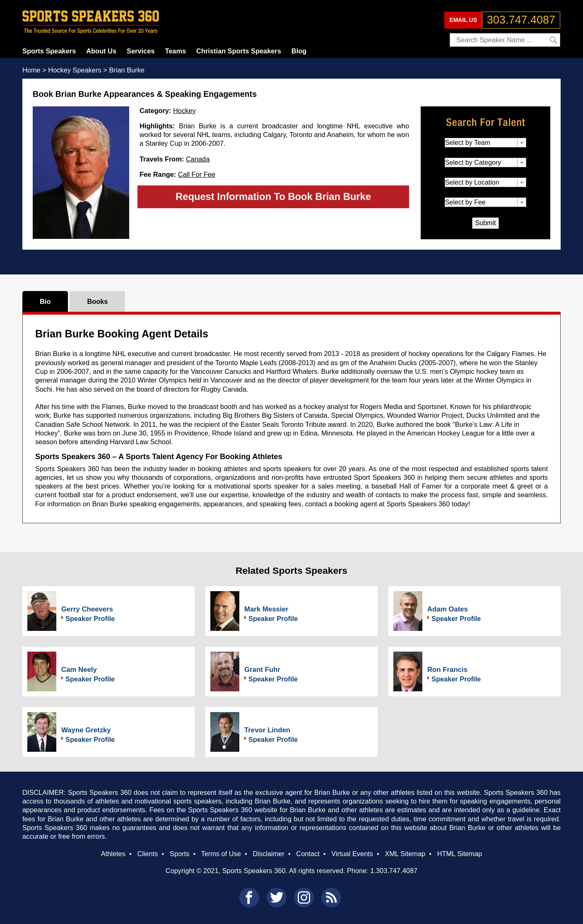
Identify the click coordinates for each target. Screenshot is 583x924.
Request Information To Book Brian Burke (273, 196)
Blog (299, 51)
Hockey (184, 111)
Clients (147, 854)
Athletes (113, 854)
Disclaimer (268, 854)
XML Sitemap (405, 854)
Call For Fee (197, 174)
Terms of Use (221, 854)
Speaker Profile (90, 618)
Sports (179, 854)
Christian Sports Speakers (239, 51)
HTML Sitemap (460, 854)
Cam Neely (79, 670)
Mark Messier (266, 609)
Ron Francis (447, 670)
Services (141, 51)
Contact (308, 854)
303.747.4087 (521, 20)
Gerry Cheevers (87, 609)
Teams (175, 51)
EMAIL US (463, 20)
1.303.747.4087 (394, 871)
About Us (101, 51)
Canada (198, 159)
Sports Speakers (49, 51)
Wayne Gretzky (86, 730)
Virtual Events (352, 854)
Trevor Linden (267, 730)
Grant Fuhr (262, 670)
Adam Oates (448, 609)
